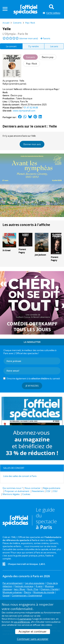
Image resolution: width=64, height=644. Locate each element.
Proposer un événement (17, 491)
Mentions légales (11, 494)
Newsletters (38, 491)
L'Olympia (14, 101)
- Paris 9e (15, 34)
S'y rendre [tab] (33, 46)
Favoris (45, 38)
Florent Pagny (22, 251)
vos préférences (22, 622)
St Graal (7, 250)
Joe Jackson (40, 255)
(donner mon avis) (29, 38)
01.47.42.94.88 (31, 108)
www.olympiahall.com (24, 111)
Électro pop (16, 95)
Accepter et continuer (33, 631)
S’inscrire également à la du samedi (33, 378)
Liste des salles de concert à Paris (20, 476)
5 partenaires (25, 619)
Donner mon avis (32, 144)
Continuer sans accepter (33, 639)
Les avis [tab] (54, 46)
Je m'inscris (32, 386)
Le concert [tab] (11, 46)
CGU (55, 491)
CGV (48, 491)
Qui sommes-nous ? (13, 488)
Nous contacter (33, 488)
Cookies (26, 494)
